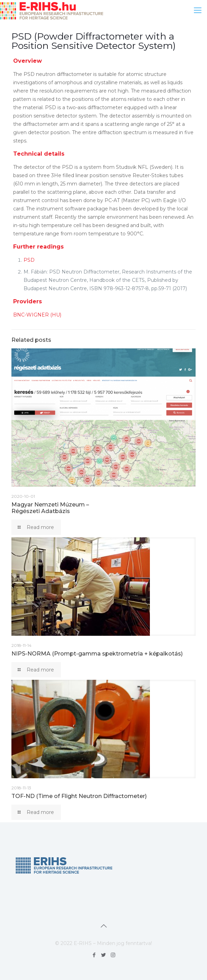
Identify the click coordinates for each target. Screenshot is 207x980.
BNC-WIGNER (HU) (37, 315)
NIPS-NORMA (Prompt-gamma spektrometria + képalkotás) (97, 654)
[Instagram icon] (113, 955)
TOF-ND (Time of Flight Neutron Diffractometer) (79, 796)
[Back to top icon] (103, 926)
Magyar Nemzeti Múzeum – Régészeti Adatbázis (50, 508)
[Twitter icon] (104, 955)
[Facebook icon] (94, 955)
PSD (29, 260)
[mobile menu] (198, 10)
